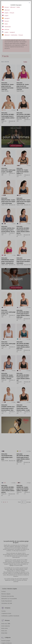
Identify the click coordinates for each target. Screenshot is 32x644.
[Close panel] (29, 3)
